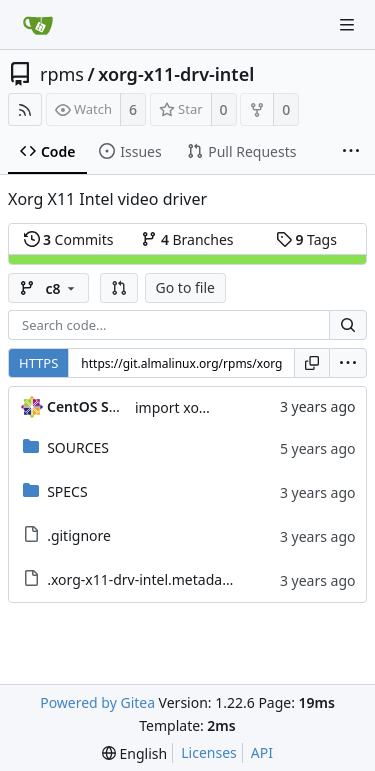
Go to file (185, 287)
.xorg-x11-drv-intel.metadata (141, 579)
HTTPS (38, 363)
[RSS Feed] (25, 109)
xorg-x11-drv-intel (176, 74)
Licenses (209, 752)
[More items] (351, 152)
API (262, 752)
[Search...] (348, 325)
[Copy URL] (312, 363)
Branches (187, 239)
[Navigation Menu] (347, 25)
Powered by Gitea (97, 702)
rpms (62, 74)
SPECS (67, 491)
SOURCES (78, 447)
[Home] (38, 25)
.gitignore (79, 535)
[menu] (348, 363)
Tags (306, 239)
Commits (69, 239)
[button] (119, 288)
